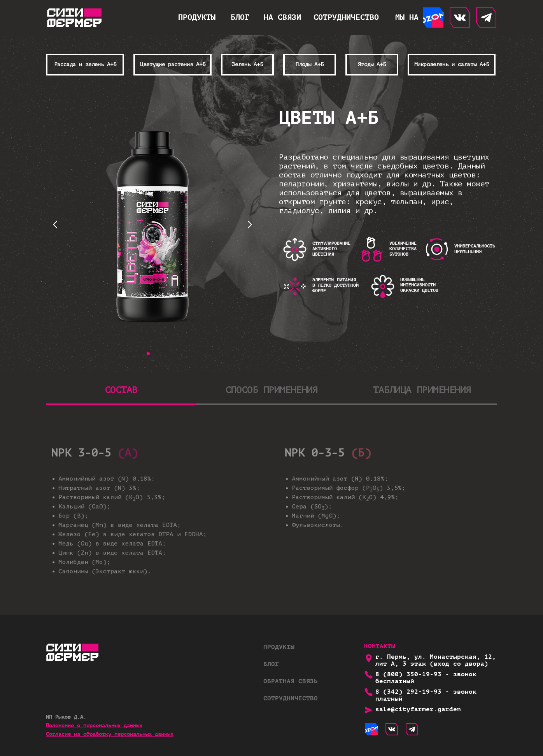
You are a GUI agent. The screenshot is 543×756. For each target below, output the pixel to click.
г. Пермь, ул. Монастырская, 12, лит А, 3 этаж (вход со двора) (436, 660)
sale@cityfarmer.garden (418, 710)
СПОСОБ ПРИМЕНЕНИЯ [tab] (271, 390)
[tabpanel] (271, 516)
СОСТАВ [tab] (121, 390)
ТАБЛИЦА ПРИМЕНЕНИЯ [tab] (422, 390)
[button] (282, 18)
